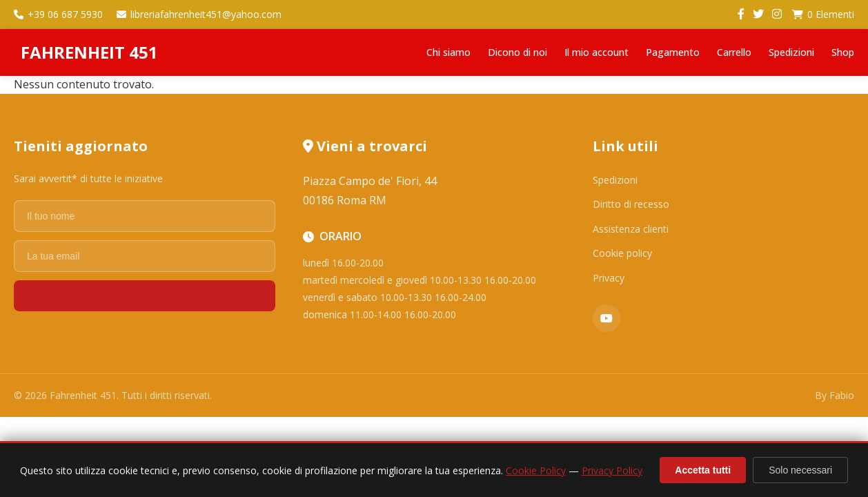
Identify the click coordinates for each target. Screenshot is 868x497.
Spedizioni (791, 52)
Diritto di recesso (631, 204)
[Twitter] (758, 14)
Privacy (609, 278)
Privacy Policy (612, 470)
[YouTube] (606, 318)
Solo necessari (800, 470)
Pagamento (673, 52)
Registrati (145, 296)
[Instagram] (777, 14)
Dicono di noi (517, 52)
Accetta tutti (703, 470)
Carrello (734, 52)
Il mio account (596, 52)
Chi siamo (448, 52)
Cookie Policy (536, 470)
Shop (843, 52)
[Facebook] (741, 14)
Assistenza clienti (631, 229)
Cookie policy (622, 253)
